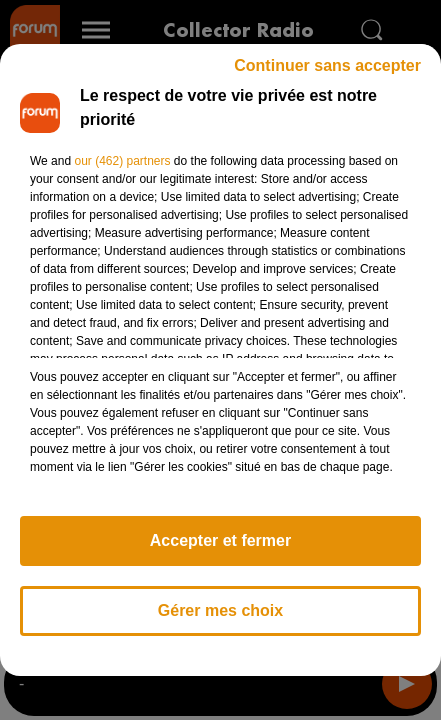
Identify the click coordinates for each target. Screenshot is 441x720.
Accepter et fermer (220, 549)
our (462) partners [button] (122, 170)
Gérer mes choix (220, 619)
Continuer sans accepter (327, 74)
